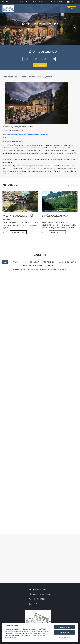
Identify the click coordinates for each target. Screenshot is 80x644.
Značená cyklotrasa (55, 216)
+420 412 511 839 (58, 2)
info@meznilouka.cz (24, 2)
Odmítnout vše (64, 632)
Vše (23, 262)
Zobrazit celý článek (18, 232)
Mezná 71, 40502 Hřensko (42, 595)
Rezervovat (40, 65)
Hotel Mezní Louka (50, 262)
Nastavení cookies (65, 638)
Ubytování (33, 262)
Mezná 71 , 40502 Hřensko (41, 2)
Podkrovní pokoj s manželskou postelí (21, 266)
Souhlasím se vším (64, 627)
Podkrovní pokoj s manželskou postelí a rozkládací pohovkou (40, 270)
